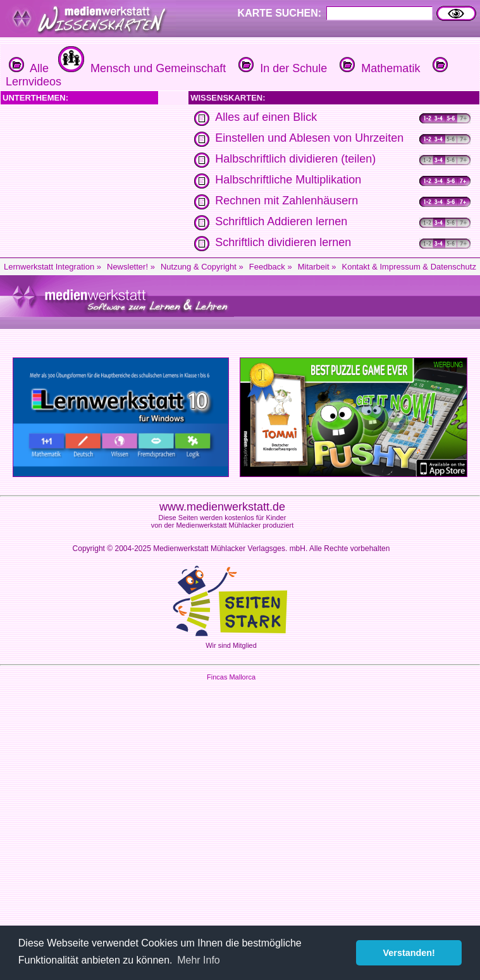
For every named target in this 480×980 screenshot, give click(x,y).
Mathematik (378, 68)
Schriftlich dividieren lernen (283, 242)
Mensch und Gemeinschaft (140, 68)
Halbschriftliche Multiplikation (288, 180)
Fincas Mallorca (231, 677)
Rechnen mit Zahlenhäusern (286, 201)
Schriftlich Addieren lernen (281, 221)
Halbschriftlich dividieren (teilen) (295, 159)
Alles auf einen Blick (266, 117)
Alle (29, 68)
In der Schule (281, 68)
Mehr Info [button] (199, 960)
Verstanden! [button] (409, 953)
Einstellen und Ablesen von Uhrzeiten (309, 138)
